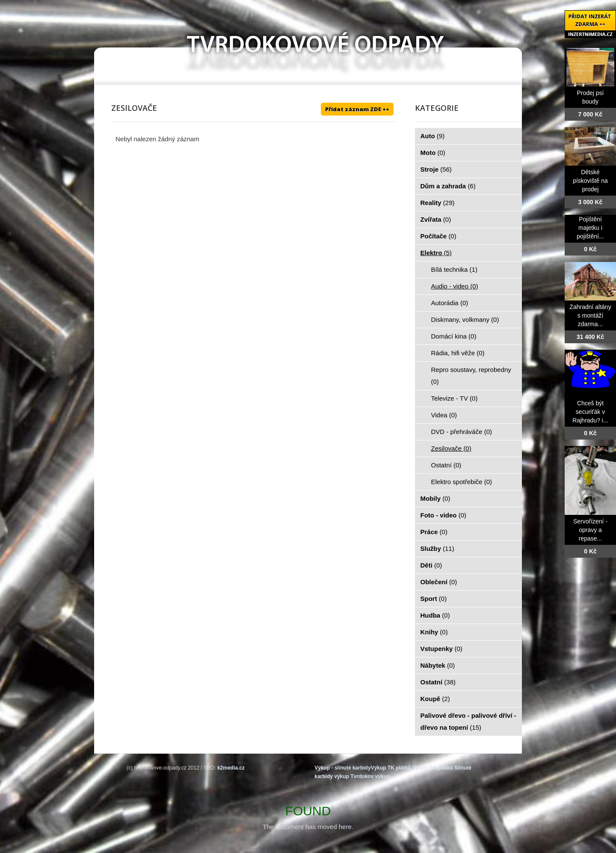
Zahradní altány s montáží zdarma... (590, 315)
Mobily (435, 498)
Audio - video (455, 286)
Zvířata (436, 219)
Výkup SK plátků (433, 768)
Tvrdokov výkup (370, 776)
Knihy (434, 632)
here (345, 827)
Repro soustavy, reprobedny (471, 376)
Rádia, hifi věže (458, 353)
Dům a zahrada (448, 186)
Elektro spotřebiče (462, 482)
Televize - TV (455, 398)
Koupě (435, 699)
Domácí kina (454, 336)
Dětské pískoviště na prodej (590, 181)
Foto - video (444, 515)
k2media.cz (231, 768)
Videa (444, 415)
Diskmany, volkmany (465, 320)
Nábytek (438, 665)
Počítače (438, 236)
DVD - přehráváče (462, 432)
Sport (434, 599)
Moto (433, 153)
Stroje (436, 169)
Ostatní (446, 465)
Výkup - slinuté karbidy (342, 768)
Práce (434, 532)
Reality (438, 203)
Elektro (436, 253)
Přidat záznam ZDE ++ (357, 109)
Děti (431, 565)
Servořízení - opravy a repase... (590, 530)
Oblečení (439, 582)
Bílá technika (454, 269)
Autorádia (450, 303)
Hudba (435, 615)
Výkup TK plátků (391, 768)
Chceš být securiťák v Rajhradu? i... (590, 412)
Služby (437, 548)
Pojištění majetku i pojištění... (590, 228)
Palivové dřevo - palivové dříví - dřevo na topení (468, 721)
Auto (433, 136)
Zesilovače (451, 448)
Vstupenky (441, 649)
